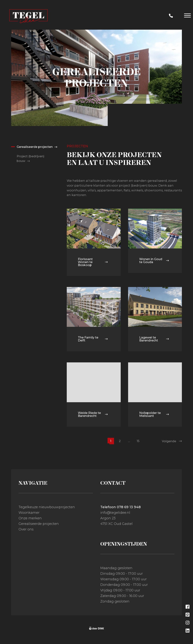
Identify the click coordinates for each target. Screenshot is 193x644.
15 (138, 441)
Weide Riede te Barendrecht (93, 414)
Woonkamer (29, 513)
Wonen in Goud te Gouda (154, 261)
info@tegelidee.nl (115, 513)
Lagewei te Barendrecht (154, 339)
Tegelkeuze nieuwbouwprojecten (47, 507)
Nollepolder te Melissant (154, 414)
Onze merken (30, 518)
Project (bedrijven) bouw (30, 159)
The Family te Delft (93, 339)
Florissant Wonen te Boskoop (93, 262)
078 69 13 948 (129, 507)
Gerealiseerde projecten (35, 147)
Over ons (26, 529)
